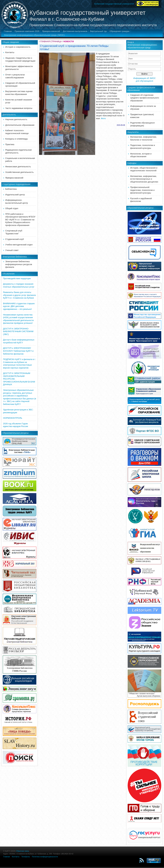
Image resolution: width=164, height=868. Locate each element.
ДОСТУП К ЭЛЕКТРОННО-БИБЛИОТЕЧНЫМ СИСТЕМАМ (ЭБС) (18, 331)
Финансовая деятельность (18, 167)
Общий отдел (12, 208)
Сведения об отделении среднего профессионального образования (145, 98)
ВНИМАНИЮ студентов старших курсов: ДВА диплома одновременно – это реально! (19, 306)
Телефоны (26, 857)
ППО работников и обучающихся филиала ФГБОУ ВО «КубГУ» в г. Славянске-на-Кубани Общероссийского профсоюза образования (20, 220)
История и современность (18, 47)
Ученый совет (12, 250)
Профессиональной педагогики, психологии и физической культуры (142, 190)
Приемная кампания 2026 (27, 31)
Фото (103, 118)
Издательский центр (15, 195)
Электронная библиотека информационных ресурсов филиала (19, 264)
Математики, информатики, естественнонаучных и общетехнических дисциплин (144, 179)
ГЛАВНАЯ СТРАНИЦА (51, 41)
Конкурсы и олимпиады (17, 139)
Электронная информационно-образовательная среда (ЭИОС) (34, 35)
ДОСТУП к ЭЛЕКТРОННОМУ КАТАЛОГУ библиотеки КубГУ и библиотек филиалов (18, 351)
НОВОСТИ (69, 41)
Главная (8, 31)
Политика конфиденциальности (45, 857)
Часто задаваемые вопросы (19, 108)
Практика (10, 144)
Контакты (10, 52)
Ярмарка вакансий (51, 31)
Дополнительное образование (20, 125)
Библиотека (11, 189)
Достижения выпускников (75, 31)
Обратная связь (23, 851)
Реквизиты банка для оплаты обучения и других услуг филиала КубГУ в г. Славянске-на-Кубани (19, 295)
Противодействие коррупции (17, 278)
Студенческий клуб (14, 239)
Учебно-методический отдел (19, 245)
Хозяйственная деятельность (19, 172)
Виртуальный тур (98, 31)
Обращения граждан (119, 31)
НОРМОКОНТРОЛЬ (13, 418)
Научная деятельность (16, 119)
